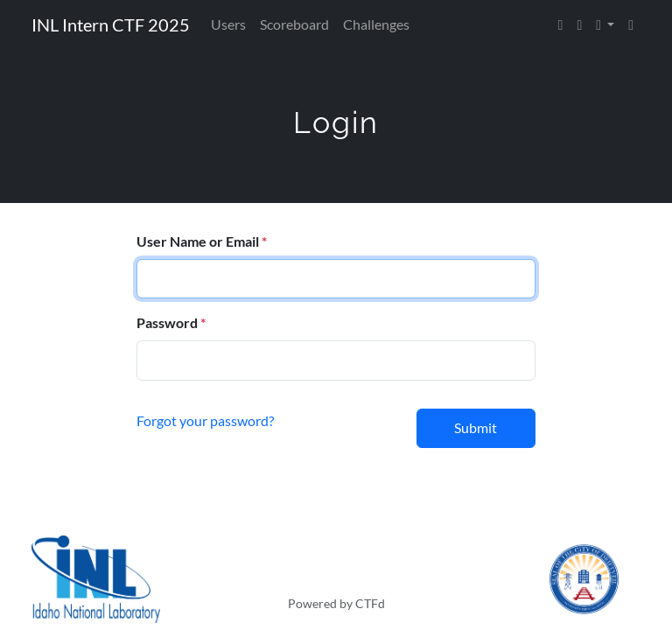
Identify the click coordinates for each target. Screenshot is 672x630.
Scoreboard (294, 24)
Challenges (376, 24)
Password (167, 322)
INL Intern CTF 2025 (111, 24)
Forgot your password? (205, 420)
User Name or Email (198, 241)
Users (228, 24)
